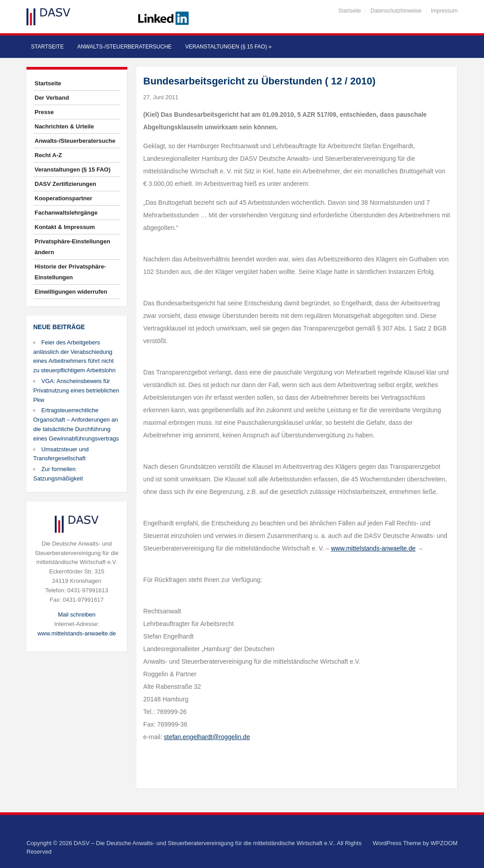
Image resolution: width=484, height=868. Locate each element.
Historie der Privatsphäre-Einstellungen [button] (70, 272)
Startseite (350, 11)
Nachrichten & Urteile (64, 126)
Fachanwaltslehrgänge (66, 213)
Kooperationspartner (64, 198)
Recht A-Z (48, 155)
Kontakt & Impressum (65, 227)
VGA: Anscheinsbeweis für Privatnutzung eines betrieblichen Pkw (76, 390)
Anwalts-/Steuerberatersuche (124, 47)
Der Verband (52, 98)
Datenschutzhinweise (396, 11)
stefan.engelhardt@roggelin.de (207, 737)
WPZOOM (444, 843)
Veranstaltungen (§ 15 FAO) (228, 47)
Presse (44, 112)
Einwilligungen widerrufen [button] (71, 292)
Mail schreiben (77, 615)
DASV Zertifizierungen (65, 184)
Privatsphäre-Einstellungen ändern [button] (72, 247)
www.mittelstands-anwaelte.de (77, 633)
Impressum (444, 11)
